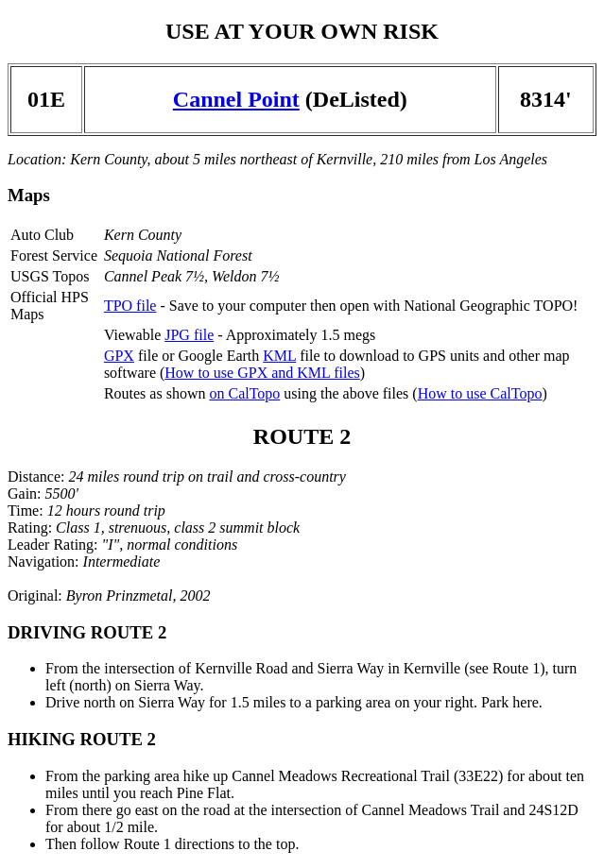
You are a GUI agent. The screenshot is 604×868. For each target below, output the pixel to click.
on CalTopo (244, 393)
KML (279, 356)
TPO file (130, 306)
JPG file (189, 335)
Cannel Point (236, 99)
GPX (119, 356)
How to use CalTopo (480, 393)
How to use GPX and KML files (262, 373)
